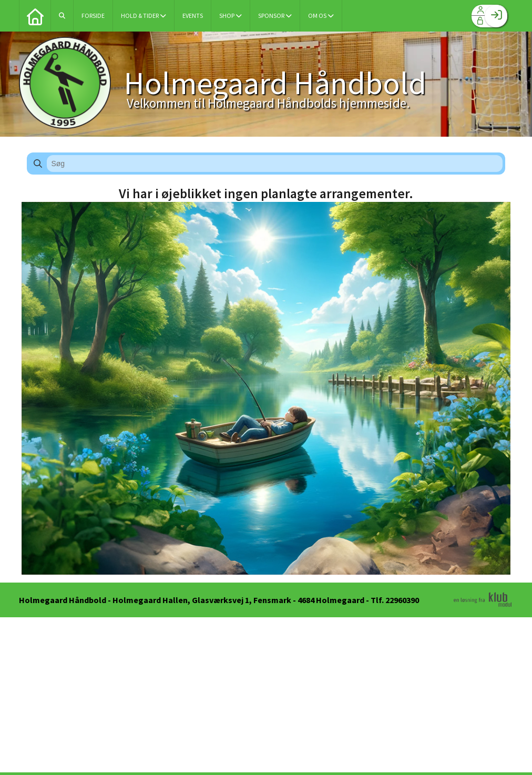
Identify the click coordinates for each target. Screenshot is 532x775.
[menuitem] (35, 16)
